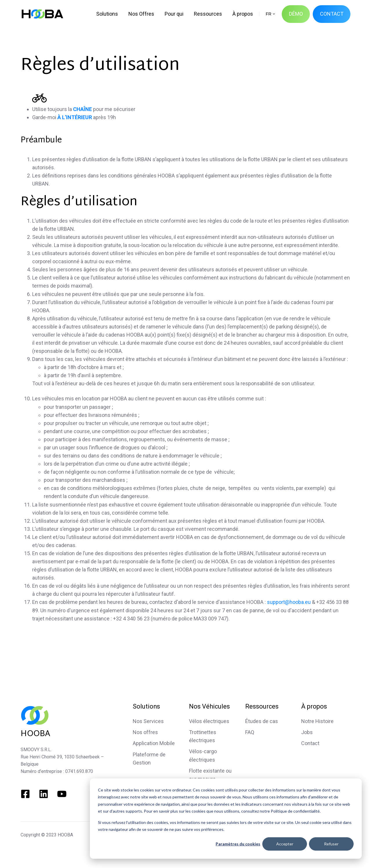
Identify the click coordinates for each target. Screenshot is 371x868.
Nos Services (148, 721)
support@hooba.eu (289, 602)
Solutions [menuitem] (107, 14)
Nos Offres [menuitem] (141, 14)
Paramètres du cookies (238, 844)
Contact (310, 743)
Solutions (146, 706)
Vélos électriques (209, 721)
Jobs (307, 732)
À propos (314, 706)
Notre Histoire (317, 721)
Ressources (262, 706)
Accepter (285, 844)
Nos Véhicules (209, 706)
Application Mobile (154, 743)
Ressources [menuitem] (208, 14)
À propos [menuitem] (243, 14)
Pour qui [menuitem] (174, 14)
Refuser (331, 844)
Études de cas (262, 721)
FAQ (250, 732)
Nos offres (145, 732)
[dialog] (226, 819)
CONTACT (332, 14)
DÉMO (296, 14)
